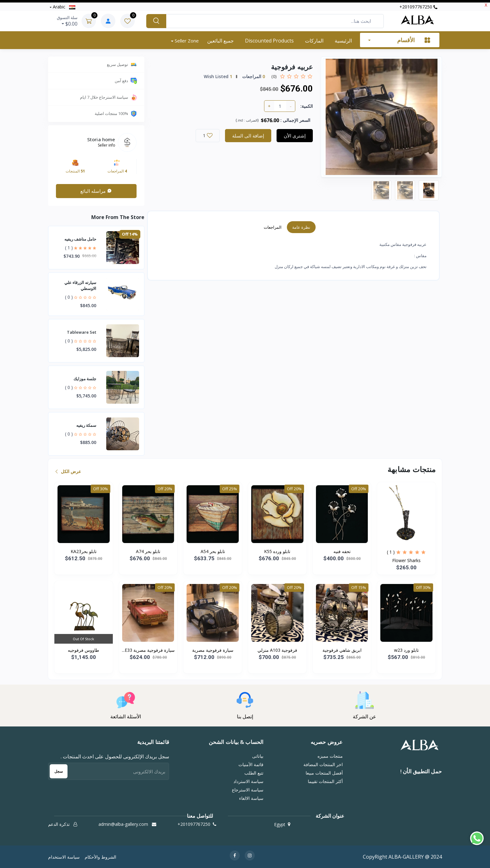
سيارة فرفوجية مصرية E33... (148, 650)
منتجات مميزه (330, 756)
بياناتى (258, 756)
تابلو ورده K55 (277, 551)
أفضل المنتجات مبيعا (324, 773)
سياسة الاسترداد (248, 781)
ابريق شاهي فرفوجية (342, 650)
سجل (59, 771)
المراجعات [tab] (273, 227)
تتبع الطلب (254, 773)
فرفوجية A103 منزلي (277, 650)
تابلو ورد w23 (406, 650)
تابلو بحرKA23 (84, 551)
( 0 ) (69, 297)
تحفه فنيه (342, 551)
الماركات (314, 41)
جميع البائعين (220, 41)
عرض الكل (68, 471)
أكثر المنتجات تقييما (325, 781)
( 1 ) (69, 248)
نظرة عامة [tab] (301, 227)
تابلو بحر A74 (148, 551)
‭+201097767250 (418, 7)
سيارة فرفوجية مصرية (213, 650)
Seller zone (186, 41)
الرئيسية (343, 41)
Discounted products (269, 41)
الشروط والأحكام (100, 857)
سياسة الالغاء (251, 798)
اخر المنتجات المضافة (323, 764)
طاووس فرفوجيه (83, 650)
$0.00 (67, 21)
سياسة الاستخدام (64, 857)
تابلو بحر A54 (213, 551)
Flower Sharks (406, 560)
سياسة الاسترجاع (248, 790)
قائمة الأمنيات (251, 764)
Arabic (63, 7)
